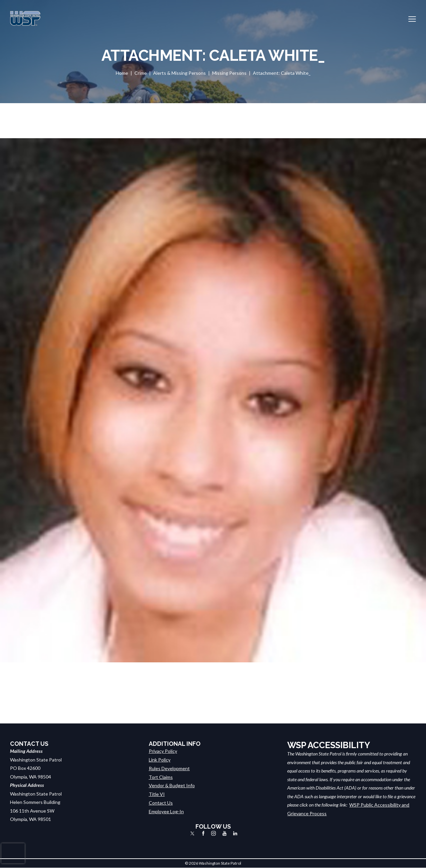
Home (122, 73)
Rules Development (169, 768)
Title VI (157, 794)
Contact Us (161, 802)
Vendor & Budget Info (172, 785)
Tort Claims (161, 777)
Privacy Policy (163, 751)
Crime (141, 73)
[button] (412, 18)
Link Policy (160, 760)
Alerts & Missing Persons (179, 73)
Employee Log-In (166, 811)
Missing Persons (229, 73)
